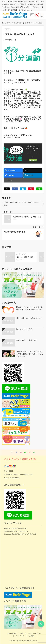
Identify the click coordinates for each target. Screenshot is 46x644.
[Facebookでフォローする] (16, 453)
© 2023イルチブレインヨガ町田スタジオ (23, 641)
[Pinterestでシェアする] (31, 189)
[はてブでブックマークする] (23, 189)
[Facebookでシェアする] (15, 189)
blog (7, 30)
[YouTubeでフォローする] (30, 453)
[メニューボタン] (42, 15)
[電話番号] (37, 15)
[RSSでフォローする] (34, 453)
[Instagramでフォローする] (21, 453)
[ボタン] (32, 16)
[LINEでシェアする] (39, 189)
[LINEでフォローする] (25, 453)
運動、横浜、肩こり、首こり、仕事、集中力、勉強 (22, 204)
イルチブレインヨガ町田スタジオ (20, 459)
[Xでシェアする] (7, 189)
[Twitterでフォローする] (12, 453)
